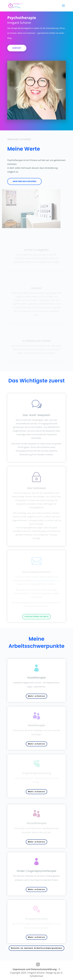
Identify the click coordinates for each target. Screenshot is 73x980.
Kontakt (17, 36)
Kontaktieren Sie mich (36, 617)
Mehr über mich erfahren (24, 181)
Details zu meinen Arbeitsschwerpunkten (36, 948)
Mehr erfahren (36, 696)
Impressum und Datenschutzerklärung (35, 969)
